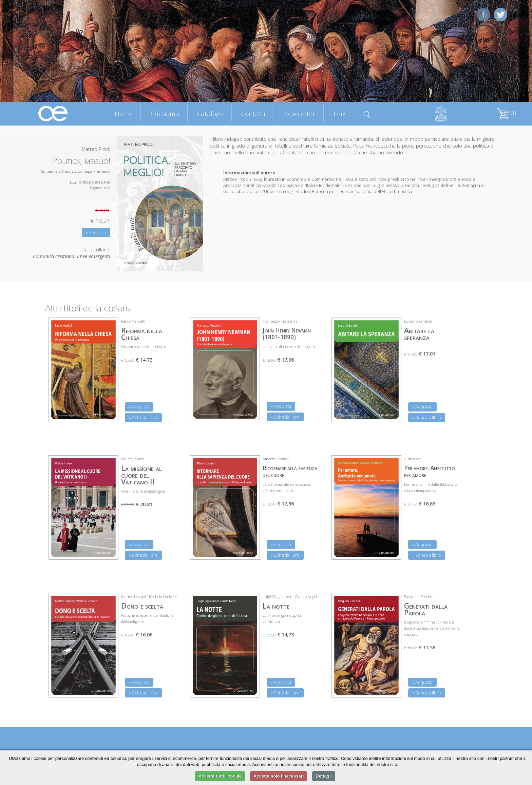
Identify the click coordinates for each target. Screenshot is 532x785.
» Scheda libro (143, 418)
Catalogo (210, 113)
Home (123, 113)
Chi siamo (165, 113)
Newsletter (299, 113)
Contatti (253, 113)
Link (340, 113)
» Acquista (96, 232)
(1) (506, 113)
